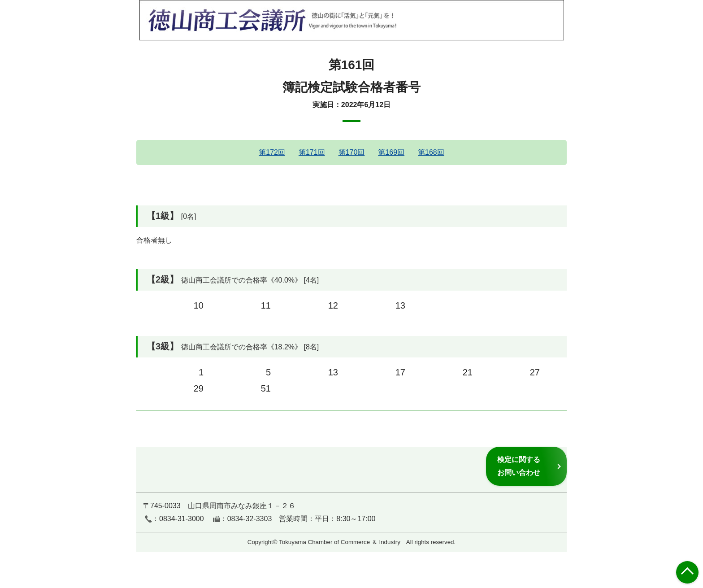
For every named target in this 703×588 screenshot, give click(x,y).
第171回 (312, 152)
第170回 (352, 152)
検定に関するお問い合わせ (519, 466)
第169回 (391, 152)
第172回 (272, 152)
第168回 (431, 152)
